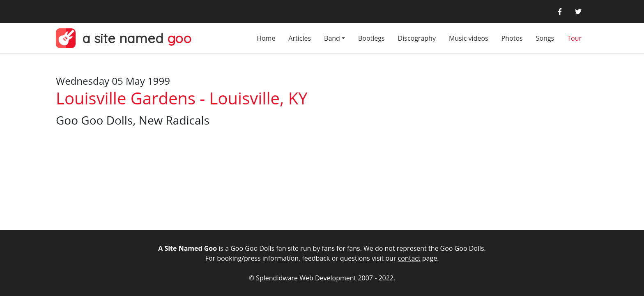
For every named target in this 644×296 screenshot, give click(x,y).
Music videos (469, 38)
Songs (545, 38)
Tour (574, 38)
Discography (417, 38)
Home (266, 38)
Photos (512, 38)
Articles (300, 38)
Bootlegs (371, 38)
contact (409, 258)
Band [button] (332, 38)
